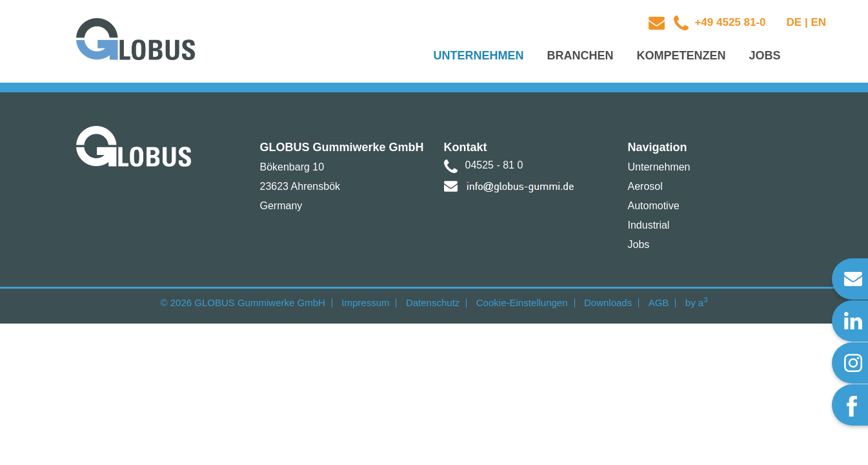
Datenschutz (433, 303)
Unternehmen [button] (478, 56)
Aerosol (645, 186)
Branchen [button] (580, 56)
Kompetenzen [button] (681, 56)
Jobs (639, 244)
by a (697, 303)
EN (818, 22)
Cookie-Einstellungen (522, 303)
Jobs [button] (764, 56)
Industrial (649, 225)
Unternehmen (659, 167)
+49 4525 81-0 (729, 22)
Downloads (608, 303)
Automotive (654, 206)
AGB (659, 303)
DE (794, 22)
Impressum (365, 303)
